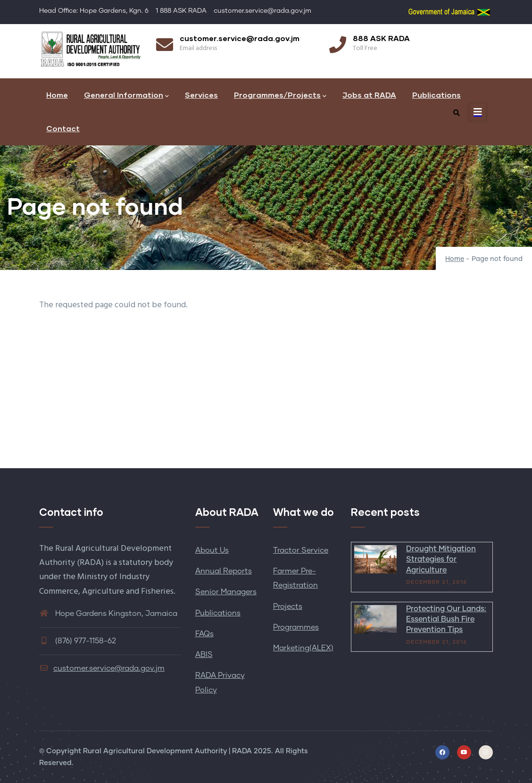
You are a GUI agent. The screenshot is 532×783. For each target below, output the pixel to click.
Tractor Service (301, 550)
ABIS (204, 655)
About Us (212, 550)
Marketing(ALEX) (303, 648)
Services (201, 95)
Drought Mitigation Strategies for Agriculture (441, 560)
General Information (126, 96)
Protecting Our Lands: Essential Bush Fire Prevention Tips (446, 619)
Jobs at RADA (369, 95)
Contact (63, 128)
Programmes (296, 627)
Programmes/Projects (280, 96)
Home (57, 95)
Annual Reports (224, 571)
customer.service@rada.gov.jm (102, 668)
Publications (436, 95)
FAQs (204, 634)
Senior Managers (226, 592)
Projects (288, 606)
